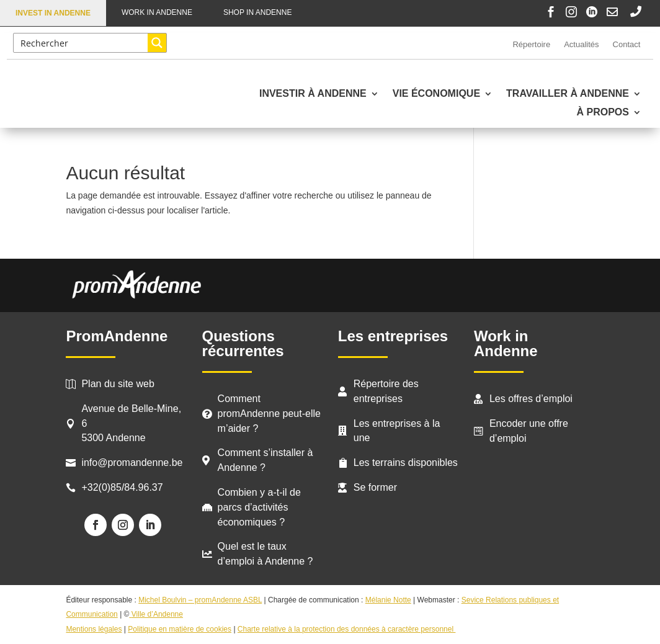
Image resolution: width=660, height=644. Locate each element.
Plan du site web (118, 384)
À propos (603, 113)
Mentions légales (94, 629)
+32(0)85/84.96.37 (122, 487)
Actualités (581, 44)
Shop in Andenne (257, 12)
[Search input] (81, 43)
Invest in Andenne (53, 13)
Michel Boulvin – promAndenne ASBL (200, 600)
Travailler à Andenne (568, 94)
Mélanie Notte (388, 600)
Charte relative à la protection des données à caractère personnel (347, 629)
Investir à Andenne (313, 94)
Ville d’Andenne (156, 614)
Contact (627, 44)
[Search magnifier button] (157, 43)
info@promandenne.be (132, 463)
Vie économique (436, 94)
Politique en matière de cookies (180, 629)
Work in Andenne (157, 12)
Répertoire (531, 44)
